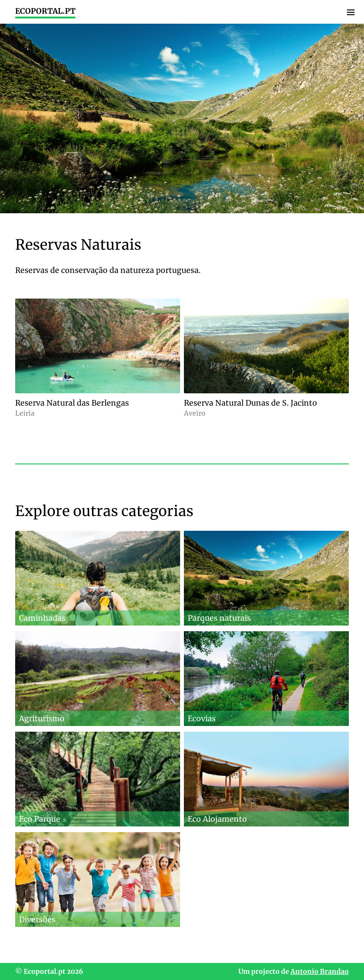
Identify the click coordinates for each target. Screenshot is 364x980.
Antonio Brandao (320, 971)
